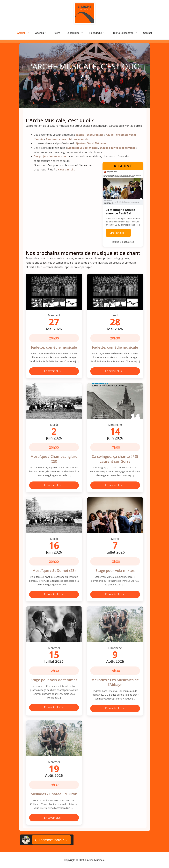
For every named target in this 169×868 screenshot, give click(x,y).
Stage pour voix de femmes (54, 679)
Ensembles (75, 33)
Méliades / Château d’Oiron (54, 794)
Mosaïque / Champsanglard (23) (54, 459)
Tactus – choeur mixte (90, 135)
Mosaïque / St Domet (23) (54, 570)
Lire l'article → (118, 232)
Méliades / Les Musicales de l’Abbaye (115, 682)
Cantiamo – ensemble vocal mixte (68, 139)
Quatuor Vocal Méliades (91, 143)
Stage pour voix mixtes (115, 570)
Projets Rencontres (121, 33)
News (58, 33)
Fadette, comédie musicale (54, 347)
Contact (144, 33)
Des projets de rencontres (50, 156)
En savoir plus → (54, 371)
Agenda (44, 33)
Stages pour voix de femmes (119, 148)
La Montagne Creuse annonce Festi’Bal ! (120, 211)
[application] (31, 33)
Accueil (27, 33)
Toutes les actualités (123, 242)
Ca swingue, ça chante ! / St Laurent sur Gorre (115, 459)
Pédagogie (96, 33)
